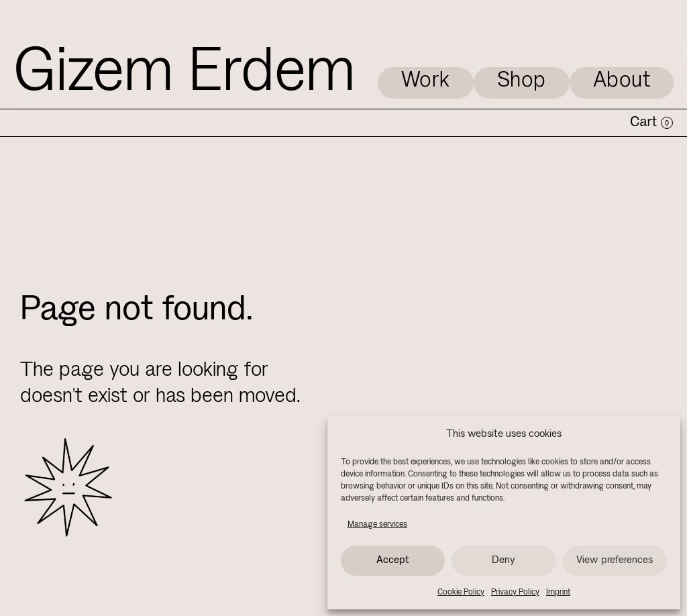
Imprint (558, 592)
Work (426, 81)
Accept (393, 560)
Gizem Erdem (184, 74)
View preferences (615, 560)
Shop (522, 81)
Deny (504, 560)
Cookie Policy (461, 592)
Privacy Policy (515, 592)
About (622, 81)
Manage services (377, 524)
